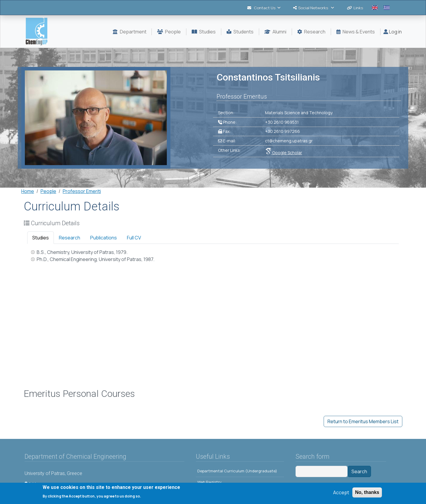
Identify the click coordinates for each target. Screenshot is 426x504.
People (48, 191)
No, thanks (367, 493)
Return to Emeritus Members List (363, 421)
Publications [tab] (104, 238)
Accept (341, 493)
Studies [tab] (41, 238)
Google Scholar (284, 153)
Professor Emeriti (82, 191)
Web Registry (209, 482)
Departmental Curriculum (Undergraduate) (237, 471)
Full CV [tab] (134, 238)
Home (28, 191)
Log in (393, 32)
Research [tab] (70, 238)
